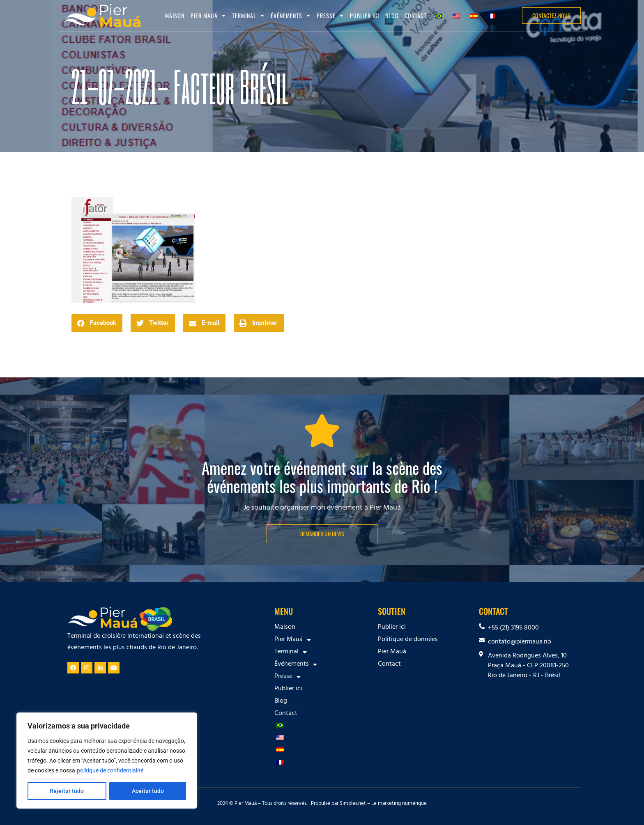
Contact (416, 15)
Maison (175, 15)
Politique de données (408, 640)
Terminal (248, 16)
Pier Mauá (208, 16)
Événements (291, 16)
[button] (97, 323)
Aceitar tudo (148, 791)
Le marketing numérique (399, 804)
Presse (330, 16)
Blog (392, 15)
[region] (107, 761)
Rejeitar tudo (67, 791)
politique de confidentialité (110, 770)
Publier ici (365, 15)
